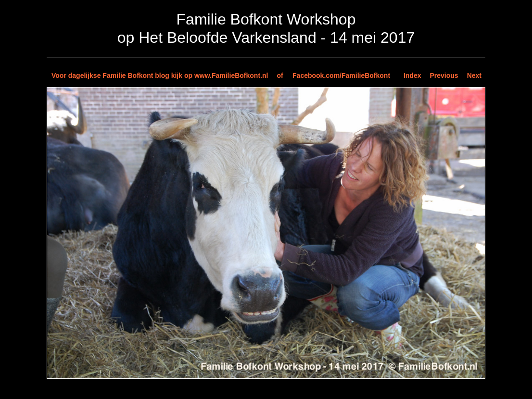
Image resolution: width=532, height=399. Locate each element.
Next (474, 75)
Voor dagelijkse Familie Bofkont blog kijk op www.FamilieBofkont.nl (160, 75)
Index (412, 75)
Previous (444, 75)
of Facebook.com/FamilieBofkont (333, 75)
